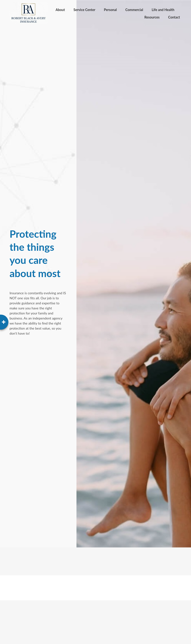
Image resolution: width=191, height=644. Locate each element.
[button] (60, 9)
